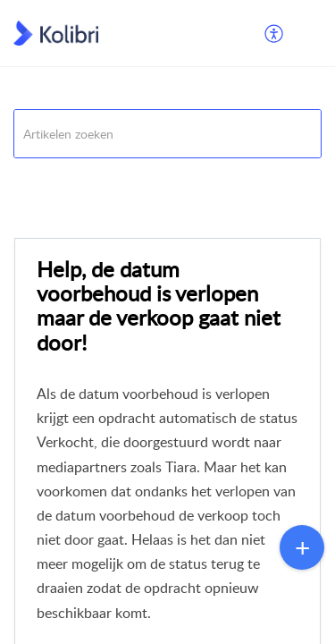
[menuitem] (275, 33)
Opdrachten (173, 180)
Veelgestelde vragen (67, 180)
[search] (167, 134)
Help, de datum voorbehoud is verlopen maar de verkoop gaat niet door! (159, 305)
